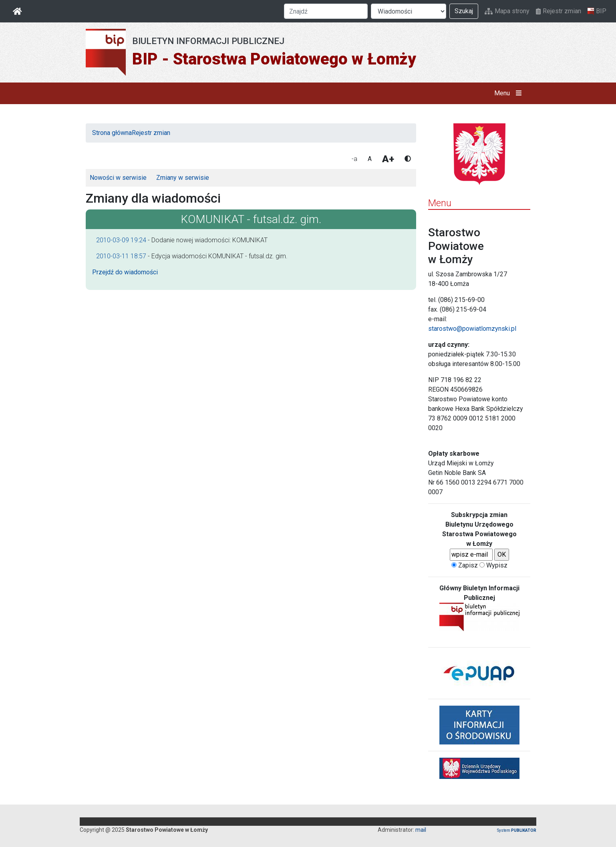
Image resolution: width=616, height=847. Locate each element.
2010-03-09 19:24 (121, 240)
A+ (388, 159)
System (517, 830)
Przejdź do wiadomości (125, 272)
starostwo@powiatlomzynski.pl (472, 329)
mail (421, 830)
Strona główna (112, 133)
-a (354, 159)
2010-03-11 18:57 (121, 256)
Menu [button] (510, 93)
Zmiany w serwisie (183, 178)
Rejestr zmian (559, 11)
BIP (597, 11)
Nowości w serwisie (118, 178)
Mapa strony (507, 11)
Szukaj (464, 11)
